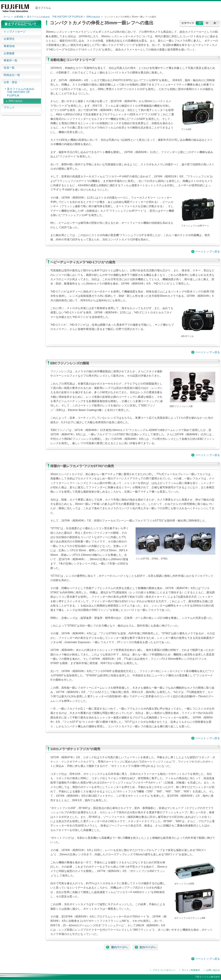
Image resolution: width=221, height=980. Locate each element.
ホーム (7, 17)
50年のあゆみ (93, 17)
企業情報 (19, 17)
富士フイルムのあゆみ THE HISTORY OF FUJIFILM (55, 17)
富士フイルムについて (21, 24)
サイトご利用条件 (191, 970)
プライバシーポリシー (164, 970)
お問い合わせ (213, 970)
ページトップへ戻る (208, 252)
